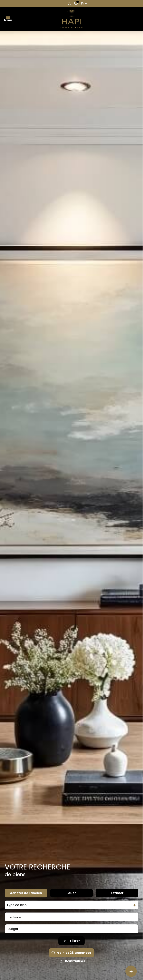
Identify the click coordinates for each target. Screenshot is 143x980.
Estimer (117, 902)
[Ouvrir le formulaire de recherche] (71, 950)
